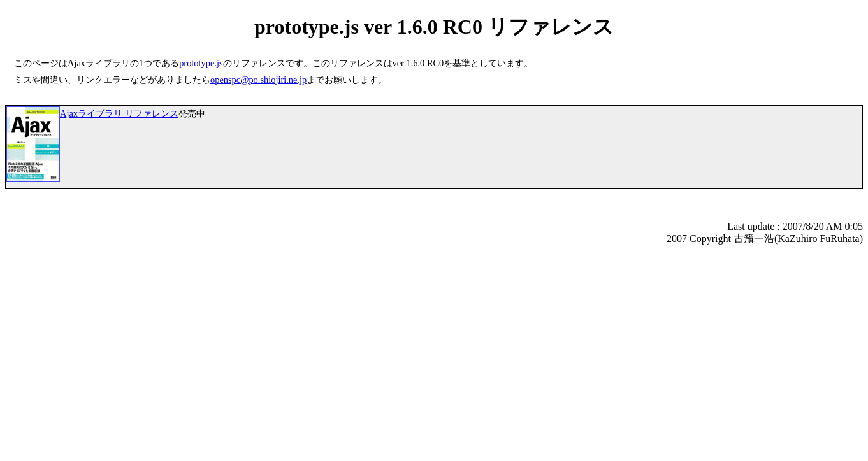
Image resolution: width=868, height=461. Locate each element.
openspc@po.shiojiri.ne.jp (258, 80)
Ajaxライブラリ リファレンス (119, 113)
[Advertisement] (112, 367)
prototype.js (201, 63)
